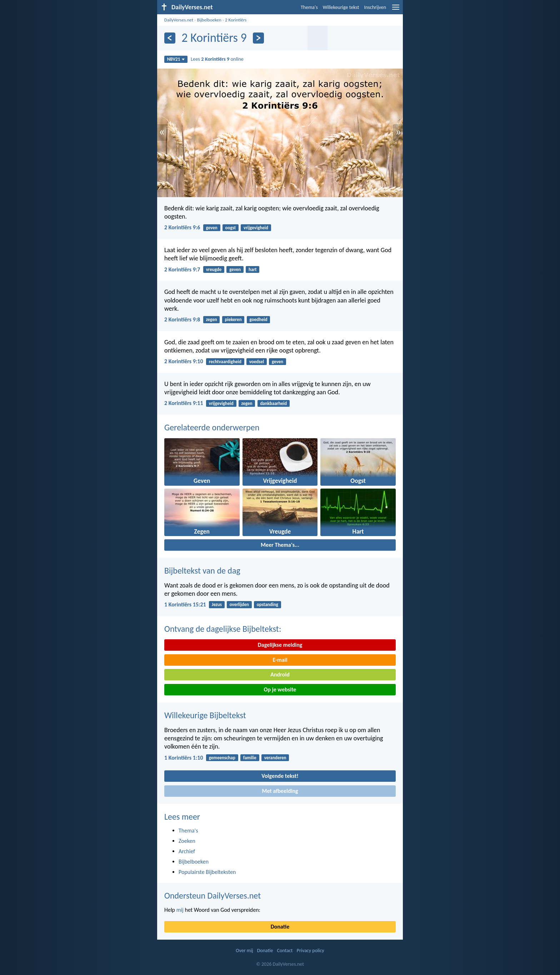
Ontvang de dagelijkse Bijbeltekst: (223, 629)
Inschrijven (375, 7)
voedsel (257, 362)
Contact (285, 951)
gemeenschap (222, 758)
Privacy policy (311, 951)
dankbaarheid (273, 403)
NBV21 (176, 59)
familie (250, 758)
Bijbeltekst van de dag (202, 571)
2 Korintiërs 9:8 (182, 319)
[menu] (396, 10)
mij (180, 910)
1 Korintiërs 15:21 (185, 604)
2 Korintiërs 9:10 (184, 361)
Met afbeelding (280, 791)
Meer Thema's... (280, 545)
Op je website (280, 689)
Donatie (280, 927)
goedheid (258, 319)
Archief (187, 851)
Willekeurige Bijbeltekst (205, 715)
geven (212, 228)
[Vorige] (170, 38)
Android (280, 674)
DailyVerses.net (179, 20)
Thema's (309, 7)
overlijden (239, 604)
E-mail (280, 660)
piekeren (233, 319)
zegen (212, 319)
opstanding (267, 604)
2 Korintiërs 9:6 (182, 227)
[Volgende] (258, 38)
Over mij (244, 951)
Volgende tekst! (280, 776)
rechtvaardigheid (225, 362)
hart (253, 269)
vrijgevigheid (256, 228)
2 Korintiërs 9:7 (182, 269)
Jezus (217, 604)
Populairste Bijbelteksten (207, 872)
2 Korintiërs (236, 20)
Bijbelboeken (209, 20)
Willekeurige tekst (341, 7)
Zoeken (187, 841)
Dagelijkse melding (280, 645)
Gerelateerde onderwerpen (212, 427)
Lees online (217, 59)
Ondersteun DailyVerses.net (212, 896)
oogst (231, 228)
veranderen (275, 758)
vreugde (214, 269)
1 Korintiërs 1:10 (184, 758)
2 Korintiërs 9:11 (184, 403)
